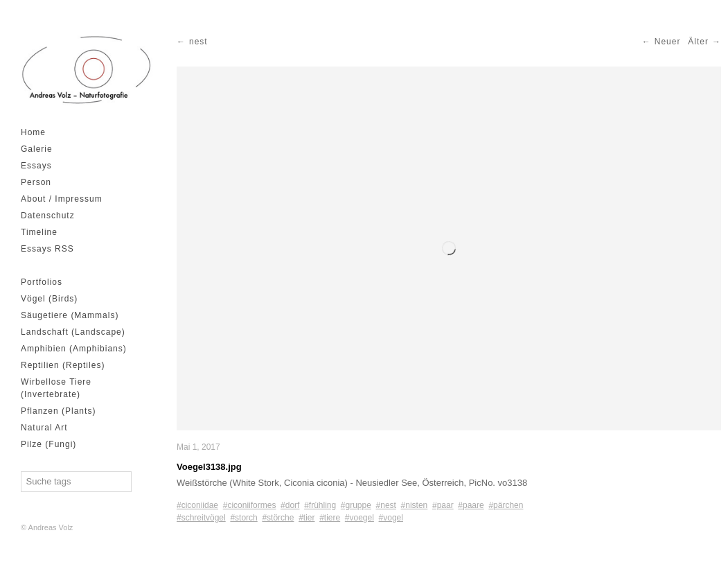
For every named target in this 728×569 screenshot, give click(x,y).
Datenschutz (48, 216)
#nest (386, 505)
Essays (36, 166)
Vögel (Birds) (49, 299)
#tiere (330, 518)
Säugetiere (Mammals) (70, 315)
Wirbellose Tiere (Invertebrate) (56, 388)
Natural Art (44, 428)
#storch (243, 518)
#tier (307, 518)
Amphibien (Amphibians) (74, 349)
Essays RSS (47, 249)
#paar (443, 505)
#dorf (290, 505)
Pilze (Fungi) (48, 444)
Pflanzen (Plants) (58, 411)
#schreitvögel (201, 518)
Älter (698, 42)
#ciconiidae (197, 505)
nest (198, 42)
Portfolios (42, 282)
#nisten (415, 505)
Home (33, 132)
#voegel (359, 518)
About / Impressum (62, 199)
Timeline (39, 232)
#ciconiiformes (250, 505)
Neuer (668, 42)
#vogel (391, 518)
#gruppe (356, 505)
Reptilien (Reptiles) (63, 365)
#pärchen (506, 505)
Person (36, 182)
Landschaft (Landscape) (73, 332)
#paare (471, 505)
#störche (278, 518)
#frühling (320, 505)
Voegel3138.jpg (209, 467)
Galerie (37, 149)
